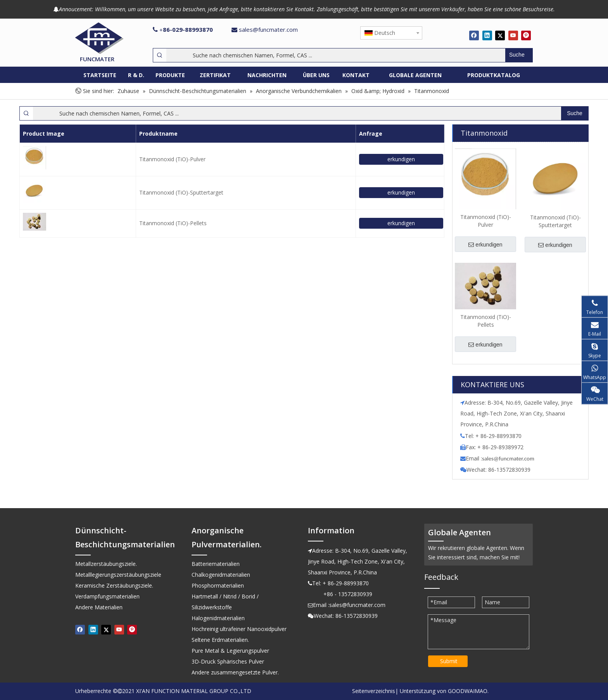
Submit (449, 661)
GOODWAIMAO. (468, 691)
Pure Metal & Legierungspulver (230, 651)
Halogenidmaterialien (218, 618)
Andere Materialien (99, 607)
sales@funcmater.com (268, 29)
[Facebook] (474, 35)
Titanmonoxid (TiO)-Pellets (173, 223)
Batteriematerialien (216, 564)
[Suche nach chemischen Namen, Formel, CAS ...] (336, 55)
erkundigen (401, 159)
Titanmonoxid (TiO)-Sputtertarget (181, 192)
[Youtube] (513, 35)
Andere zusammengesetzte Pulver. (235, 672)
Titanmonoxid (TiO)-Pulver (172, 159)
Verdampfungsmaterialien (107, 596)
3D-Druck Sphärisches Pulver (228, 661)
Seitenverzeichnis (374, 691)
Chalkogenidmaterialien (221, 575)
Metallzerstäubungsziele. (106, 564)
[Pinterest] (526, 35)
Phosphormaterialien (218, 585)
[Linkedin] (487, 35)
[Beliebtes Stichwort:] (519, 55)
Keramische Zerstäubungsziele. (114, 585)
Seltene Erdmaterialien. (220, 640)
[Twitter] (500, 35)
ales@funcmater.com (509, 459)
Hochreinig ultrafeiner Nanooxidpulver (239, 629)
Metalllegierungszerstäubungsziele (118, 575)
